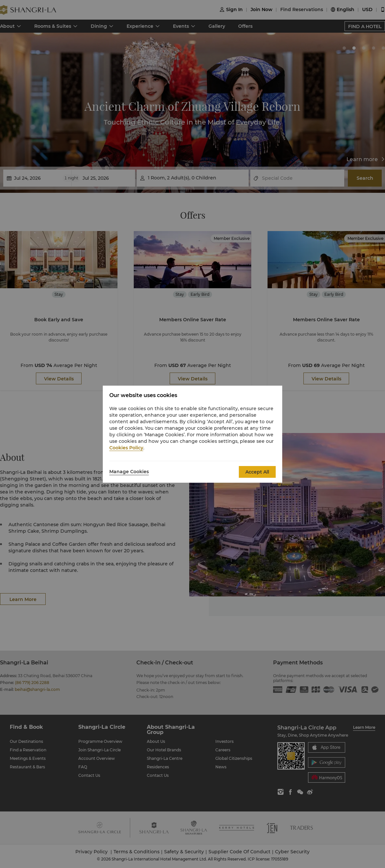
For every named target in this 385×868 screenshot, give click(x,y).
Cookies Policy (126, 448)
